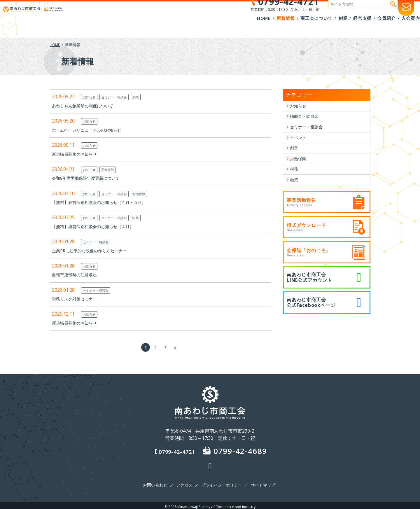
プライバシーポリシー (221, 484)
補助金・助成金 (306, 118)
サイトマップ (261, 484)
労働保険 (111, 169)
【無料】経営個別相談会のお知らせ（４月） (99, 226)
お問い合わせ (157, 484)
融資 (295, 190)
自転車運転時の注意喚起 (78, 274)
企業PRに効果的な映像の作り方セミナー (94, 251)
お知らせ (90, 97)
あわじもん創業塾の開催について (87, 106)
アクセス (185, 484)
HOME (55, 45)
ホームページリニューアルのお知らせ (92, 130)
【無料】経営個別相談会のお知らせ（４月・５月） (106, 202)
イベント (299, 142)
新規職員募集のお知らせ (78, 154)
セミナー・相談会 (119, 97)
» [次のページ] (175, 347)
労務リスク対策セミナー (78, 299)
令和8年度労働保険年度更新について (91, 178)
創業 (143, 97)
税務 (143, 218)
